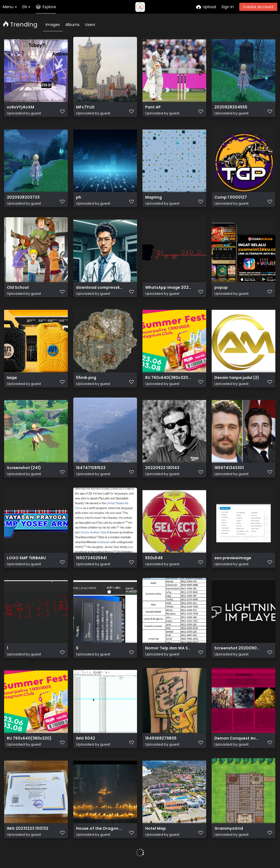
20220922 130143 (162, 468)
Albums (72, 25)
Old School (18, 288)
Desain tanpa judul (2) (237, 378)
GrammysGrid (229, 829)
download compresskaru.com (99, 288)
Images (53, 25)
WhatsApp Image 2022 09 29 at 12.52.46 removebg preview (168, 288)
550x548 (154, 558)
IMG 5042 (86, 738)
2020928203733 (23, 197)
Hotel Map (156, 829)
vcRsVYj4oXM (21, 107)
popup (221, 288)
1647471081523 (91, 468)
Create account (258, 7)
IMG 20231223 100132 (28, 829)
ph (79, 197)
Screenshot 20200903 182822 (238, 648)
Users (90, 25)
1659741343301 (229, 468)
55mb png (86, 378)
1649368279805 (161, 738)
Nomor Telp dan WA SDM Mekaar (168, 648)
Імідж (12, 378)
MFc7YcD (85, 107)
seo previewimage (233, 558)
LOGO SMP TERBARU (26, 558)
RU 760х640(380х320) (29, 738)
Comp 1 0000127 (231, 197)
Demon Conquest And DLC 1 (238, 738)
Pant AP (153, 107)
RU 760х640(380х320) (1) (168, 378)
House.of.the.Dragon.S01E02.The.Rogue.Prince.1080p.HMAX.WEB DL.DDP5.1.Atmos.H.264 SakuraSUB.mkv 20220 (99, 829)
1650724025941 (91, 558)
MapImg (154, 197)
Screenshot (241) (24, 468)
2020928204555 (231, 107)
